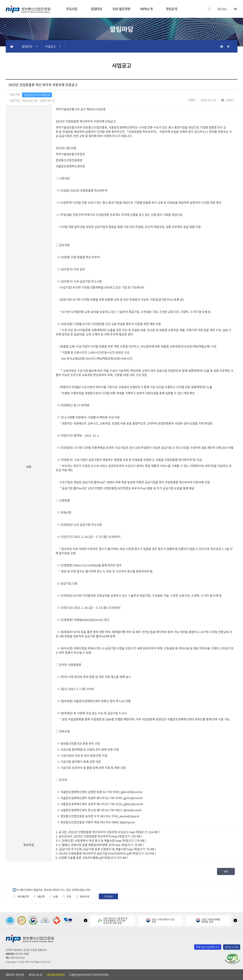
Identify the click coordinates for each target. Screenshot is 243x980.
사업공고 (50, 46)
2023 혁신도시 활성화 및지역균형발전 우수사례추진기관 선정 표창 (113, 921)
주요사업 (72, 9)
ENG (224, 9)
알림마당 (97, 9)
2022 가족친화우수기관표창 (160, 920)
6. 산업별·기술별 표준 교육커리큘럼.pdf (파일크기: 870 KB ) (92, 858)
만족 (69, 897)
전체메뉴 (236, 9)
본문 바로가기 (121, 0)
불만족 (41, 897)
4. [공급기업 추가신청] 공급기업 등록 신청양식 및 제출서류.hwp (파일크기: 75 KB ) (106, 849)
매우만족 (85, 897)
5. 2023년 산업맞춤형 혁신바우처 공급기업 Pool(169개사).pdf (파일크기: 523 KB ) (106, 853)
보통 (56, 897)
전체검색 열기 (209, 9)
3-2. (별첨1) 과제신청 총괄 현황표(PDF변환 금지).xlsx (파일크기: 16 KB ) (100, 845)
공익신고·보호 (232, 947)
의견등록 (108, 896)
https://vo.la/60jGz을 (87, 565)
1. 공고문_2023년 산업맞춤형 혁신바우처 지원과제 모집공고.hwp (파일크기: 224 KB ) (108, 832)
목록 (226, 871)
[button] (86, 920)
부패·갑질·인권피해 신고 (208, 947)
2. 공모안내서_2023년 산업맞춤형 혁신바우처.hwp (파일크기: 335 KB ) (99, 836)
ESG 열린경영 (121, 9)
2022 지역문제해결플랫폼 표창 (208, 920)
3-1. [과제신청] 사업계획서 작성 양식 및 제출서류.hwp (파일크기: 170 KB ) (101, 840)
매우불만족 (23, 897)
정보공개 (172, 9)
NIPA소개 (146, 9)
